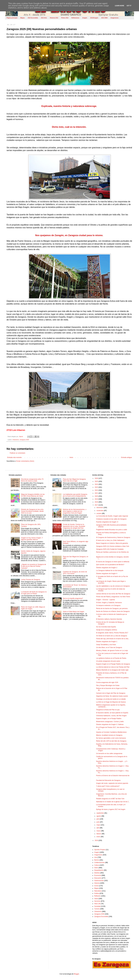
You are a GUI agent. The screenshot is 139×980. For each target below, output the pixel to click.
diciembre (100, 508)
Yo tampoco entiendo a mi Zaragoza (108, 605)
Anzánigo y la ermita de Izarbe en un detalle (111, 699)
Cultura (97, 865)
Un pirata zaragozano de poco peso (108, 661)
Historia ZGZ (54, 18)
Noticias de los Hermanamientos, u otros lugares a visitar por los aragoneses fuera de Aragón (75, 511)
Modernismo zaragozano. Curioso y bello (110, 722)
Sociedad (97, 906)
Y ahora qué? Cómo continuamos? (108, 786)
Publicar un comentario (18, 453)
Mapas (22, 18)
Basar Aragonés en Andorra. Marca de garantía (112, 543)
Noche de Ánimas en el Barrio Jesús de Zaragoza (113, 611)
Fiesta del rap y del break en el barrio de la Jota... (113, 639)
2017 (97, 505)
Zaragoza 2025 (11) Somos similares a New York (113, 546)
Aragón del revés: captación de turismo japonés (112, 783)
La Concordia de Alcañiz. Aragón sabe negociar (112, 516)
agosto (99, 816)
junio (98, 822)
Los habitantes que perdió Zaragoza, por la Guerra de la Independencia (75, 495)
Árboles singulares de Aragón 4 (107, 574)
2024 (97, 484)
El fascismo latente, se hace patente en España (112, 713)
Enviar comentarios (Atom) (25, 461)
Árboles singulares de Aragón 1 (107, 642)
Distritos (97, 873)
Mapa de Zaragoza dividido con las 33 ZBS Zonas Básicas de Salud (33, 495)
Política (97, 893)
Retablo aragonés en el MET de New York (110, 799)
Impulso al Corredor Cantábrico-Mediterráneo (111, 732)
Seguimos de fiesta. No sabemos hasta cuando (112, 696)
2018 (97, 502)
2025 (97, 481)
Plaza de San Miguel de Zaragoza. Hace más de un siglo (74, 480)
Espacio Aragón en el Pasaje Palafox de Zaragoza (113, 664)
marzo (99, 831)
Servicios (97, 901)
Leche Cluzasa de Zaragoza (31, 580)
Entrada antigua (126, 457)
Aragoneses (115, 18)
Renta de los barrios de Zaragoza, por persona (112, 608)
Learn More (120, 6)
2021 (97, 493)
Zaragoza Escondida (101, 917)
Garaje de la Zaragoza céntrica (107, 630)
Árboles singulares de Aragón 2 (107, 568)
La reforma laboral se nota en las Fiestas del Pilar (113, 667)
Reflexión (97, 896)
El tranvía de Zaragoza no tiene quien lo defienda (113, 562)
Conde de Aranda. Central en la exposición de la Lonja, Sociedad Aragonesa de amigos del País (74, 526)
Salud (96, 899)
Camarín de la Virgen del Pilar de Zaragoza (111, 693)
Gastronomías (99, 881)
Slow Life (97, 904)
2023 (97, 487)
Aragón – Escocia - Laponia (105, 600)
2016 (97, 840)
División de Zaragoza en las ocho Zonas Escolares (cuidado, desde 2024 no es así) (32, 511)
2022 (97, 490)
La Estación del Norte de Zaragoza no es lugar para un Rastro (34, 593)
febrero (99, 834)
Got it (129, 6)
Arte (96, 857)
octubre (99, 513)
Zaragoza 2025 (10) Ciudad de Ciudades (110, 549)
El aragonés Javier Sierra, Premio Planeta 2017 (112, 633)
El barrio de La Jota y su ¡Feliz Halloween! (110, 540)
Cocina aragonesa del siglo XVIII (107, 682)
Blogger (77, 974)
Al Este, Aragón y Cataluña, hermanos (109, 603)
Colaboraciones (100, 863)
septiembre (101, 813)
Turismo (97, 909)
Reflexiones (75, 18)
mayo (99, 825)
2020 (97, 496)
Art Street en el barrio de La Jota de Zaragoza (112, 636)
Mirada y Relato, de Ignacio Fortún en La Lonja (112, 651)
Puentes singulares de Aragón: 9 (107, 522)
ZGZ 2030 (104, 18)
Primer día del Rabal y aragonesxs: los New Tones (113, 597)
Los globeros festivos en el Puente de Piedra (111, 658)
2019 (97, 499)
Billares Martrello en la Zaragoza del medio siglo (112, 670)
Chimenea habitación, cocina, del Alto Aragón (111, 716)
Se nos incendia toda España (106, 627)
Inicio (71, 457)
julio (98, 819)
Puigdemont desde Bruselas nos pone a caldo (112, 530)
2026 (97, 478)
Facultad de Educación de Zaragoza (108, 780)
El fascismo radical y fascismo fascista (109, 619)
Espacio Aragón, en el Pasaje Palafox (109, 719)
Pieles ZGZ (65, 18)
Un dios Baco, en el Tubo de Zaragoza (109, 647)
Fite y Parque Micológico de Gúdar (108, 685)
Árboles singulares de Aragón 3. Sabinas (110, 724)
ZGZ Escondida (33, 18)
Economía (98, 875)
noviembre (100, 511)
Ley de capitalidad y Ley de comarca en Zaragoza (113, 586)
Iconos (96, 886)
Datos (96, 868)
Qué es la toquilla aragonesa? (73, 598)
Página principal (12, 18)
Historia (97, 883)
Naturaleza (98, 891)
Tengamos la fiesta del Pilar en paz (108, 710)
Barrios (97, 860)
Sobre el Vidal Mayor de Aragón (73, 612)
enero (99, 837)
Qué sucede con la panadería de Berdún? (110, 565)
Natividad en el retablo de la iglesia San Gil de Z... (113, 802)
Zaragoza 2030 (24, 440)
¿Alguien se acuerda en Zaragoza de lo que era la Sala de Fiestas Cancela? (34, 566)
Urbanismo (16, 440)
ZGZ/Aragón (94, 18)
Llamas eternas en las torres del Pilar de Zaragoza (113, 594)
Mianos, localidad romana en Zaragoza (109, 735)
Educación (98, 878)
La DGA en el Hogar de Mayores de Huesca (111, 702)
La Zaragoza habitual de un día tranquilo (110, 571)
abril (98, 828)
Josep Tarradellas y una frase (106, 645)
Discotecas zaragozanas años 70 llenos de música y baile (32, 480)
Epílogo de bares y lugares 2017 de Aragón (111, 809)
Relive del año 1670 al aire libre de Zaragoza (111, 741)
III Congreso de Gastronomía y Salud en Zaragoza (113, 537)
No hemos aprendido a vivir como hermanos (111, 738)
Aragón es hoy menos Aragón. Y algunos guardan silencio (32, 539)
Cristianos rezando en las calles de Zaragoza (111, 519)
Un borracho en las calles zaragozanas (109, 753)
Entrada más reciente (14, 457)
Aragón (85, 18)
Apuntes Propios (100, 850)
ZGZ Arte (44, 18)
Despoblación (99, 870)
